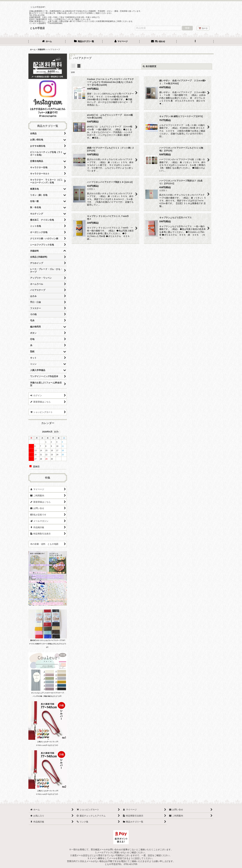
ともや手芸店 (37, 28)
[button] (195, 42)
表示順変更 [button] (150, 66)
